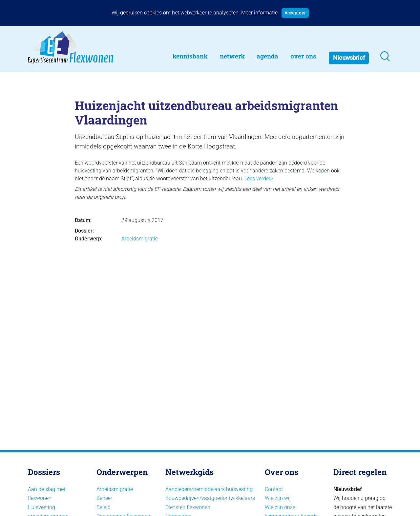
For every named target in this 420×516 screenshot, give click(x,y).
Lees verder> (259, 179)
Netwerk (232, 56)
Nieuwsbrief (349, 58)
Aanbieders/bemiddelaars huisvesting (209, 489)
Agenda (267, 56)
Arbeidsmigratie (140, 239)
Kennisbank (190, 56)
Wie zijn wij (278, 498)
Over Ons (303, 56)
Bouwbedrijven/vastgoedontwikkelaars (210, 498)
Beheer (104, 498)
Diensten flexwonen (188, 507)
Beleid (104, 507)
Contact (274, 489)
